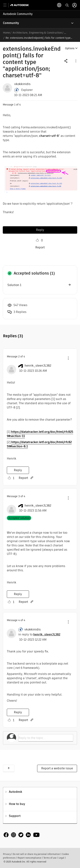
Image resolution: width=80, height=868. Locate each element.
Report (40, 247)
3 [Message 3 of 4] (19, 496)
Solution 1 (14, 285)
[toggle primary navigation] (7, 5)
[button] (76, 61)
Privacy (7, 854)
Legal (61, 858)
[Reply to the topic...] (46, 738)
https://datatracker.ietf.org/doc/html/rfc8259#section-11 (40, 434)
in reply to (39, 634)
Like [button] (37, 240)
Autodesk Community (18, 14)
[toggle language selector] (59, 5)
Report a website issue (57, 768)
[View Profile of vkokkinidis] (22, 84)
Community (11, 23)
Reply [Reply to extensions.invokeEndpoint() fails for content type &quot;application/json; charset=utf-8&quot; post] (40, 230)
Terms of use (50, 858)
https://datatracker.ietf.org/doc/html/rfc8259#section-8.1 (39, 444)
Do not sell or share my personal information (36, 854)
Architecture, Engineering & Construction (37, 33)
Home (6, 33)
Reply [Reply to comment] (18, 470)
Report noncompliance (29, 858)
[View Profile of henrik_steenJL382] (38, 366)
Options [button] (70, 48)
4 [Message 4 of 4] (19, 620)
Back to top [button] (9, 768)
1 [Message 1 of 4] (15, 105)
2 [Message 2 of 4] (19, 356)
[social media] (22, 835)
